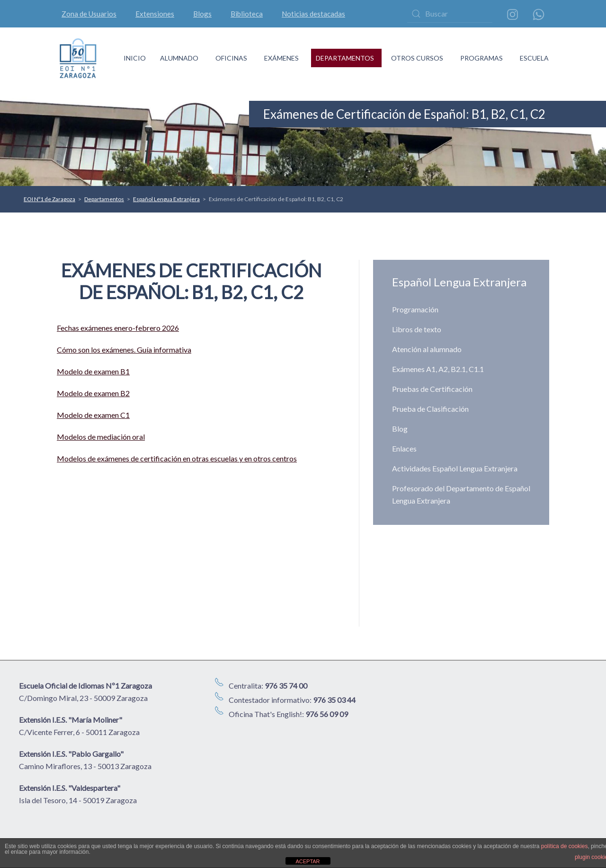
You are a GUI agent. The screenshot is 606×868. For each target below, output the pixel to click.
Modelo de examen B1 (93, 371)
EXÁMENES (281, 58)
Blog (400, 429)
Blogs (202, 14)
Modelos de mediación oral (101, 437)
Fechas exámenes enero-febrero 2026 (118, 328)
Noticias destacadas (313, 14)
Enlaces (404, 448)
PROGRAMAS (481, 58)
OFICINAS (231, 58)
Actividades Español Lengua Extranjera (455, 468)
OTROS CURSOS (417, 58)
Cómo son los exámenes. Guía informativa (124, 350)
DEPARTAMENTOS (345, 58)
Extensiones (155, 14)
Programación (415, 309)
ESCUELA (534, 58)
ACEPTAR (307, 861)
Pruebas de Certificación (432, 389)
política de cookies (565, 846)
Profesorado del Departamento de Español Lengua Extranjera (461, 494)
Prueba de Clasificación (430, 409)
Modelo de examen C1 (93, 415)
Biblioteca (247, 14)
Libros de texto (417, 329)
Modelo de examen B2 (93, 393)
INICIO (135, 58)
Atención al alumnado (427, 349)
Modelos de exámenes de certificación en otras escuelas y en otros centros (177, 458)
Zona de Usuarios (89, 14)
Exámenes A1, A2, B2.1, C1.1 (438, 369)
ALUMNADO (179, 58)
